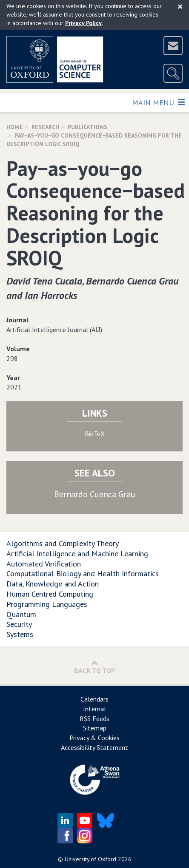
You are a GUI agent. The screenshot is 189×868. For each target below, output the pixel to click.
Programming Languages (47, 604)
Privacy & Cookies (94, 738)
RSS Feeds (94, 719)
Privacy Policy (83, 23)
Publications (87, 127)
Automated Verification (44, 564)
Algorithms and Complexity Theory (63, 543)
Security (19, 624)
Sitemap (95, 728)
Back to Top (95, 667)
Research (45, 127)
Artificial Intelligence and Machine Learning (77, 554)
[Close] (180, 6)
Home (15, 127)
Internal (94, 709)
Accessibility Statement (94, 747)
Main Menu (158, 102)
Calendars (94, 699)
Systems (20, 634)
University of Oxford (90, 859)
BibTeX (95, 434)
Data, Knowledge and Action (53, 584)
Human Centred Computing (50, 594)
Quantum (21, 614)
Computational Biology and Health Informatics (83, 573)
